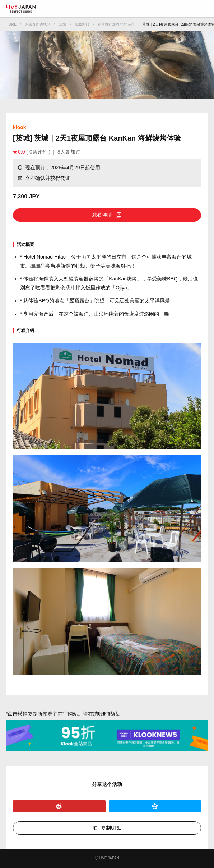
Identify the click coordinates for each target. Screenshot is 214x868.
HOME (11, 24)
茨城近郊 (82, 24)
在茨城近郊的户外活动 (116, 24)
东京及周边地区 (38, 24)
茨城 (62, 24)
